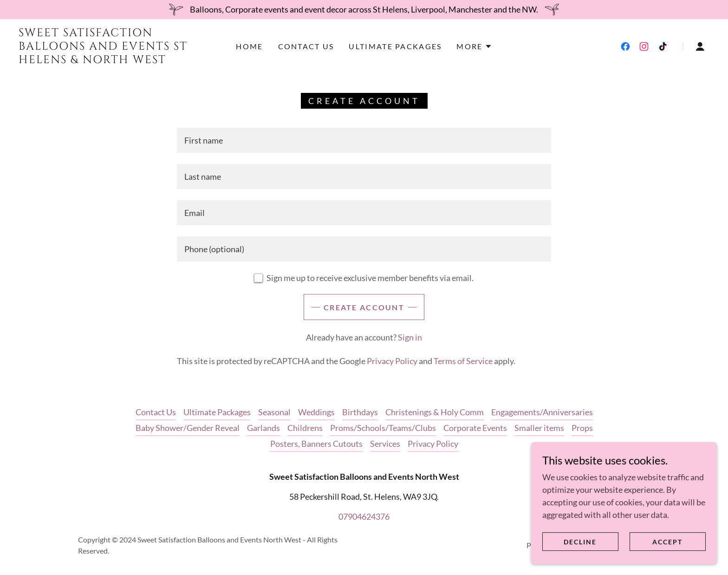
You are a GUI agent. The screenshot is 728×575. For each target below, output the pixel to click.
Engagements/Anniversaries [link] (542, 412)
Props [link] (582, 428)
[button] (474, 46)
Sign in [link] (410, 337)
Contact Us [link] (306, 46)
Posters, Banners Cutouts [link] (316, 444)
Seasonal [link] (274, 412)
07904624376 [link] (364, 516)
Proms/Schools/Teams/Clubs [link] (383, 428)
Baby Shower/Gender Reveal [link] (188, 428)
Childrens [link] (305, 428)
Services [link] (385, 444)
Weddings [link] (316, 412)
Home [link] (249, 46)
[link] (115, 60)
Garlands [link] (263, 428)
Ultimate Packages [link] (395, 46)
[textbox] (364, 140)
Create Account (364, 307)
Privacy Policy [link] (392, 361)
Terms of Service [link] (463, 361)
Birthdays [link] (360, 412)
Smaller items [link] (539, 428)
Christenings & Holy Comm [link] (435, 412)
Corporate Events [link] (475, 428)
